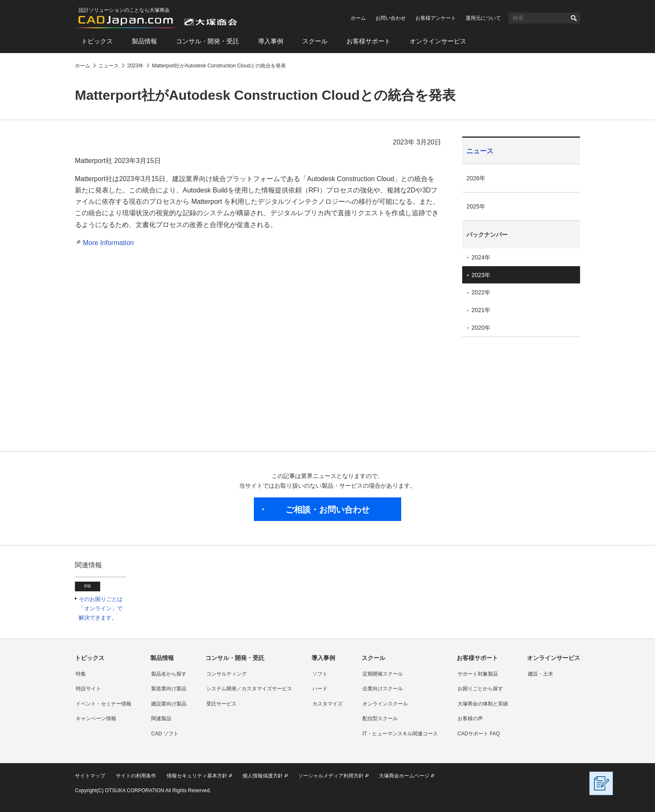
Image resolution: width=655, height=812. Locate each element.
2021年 (481, 310)
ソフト (320, 674)
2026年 (476, 178)
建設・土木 (541, 674)
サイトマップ (90, 776)
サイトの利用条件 (136, 776)
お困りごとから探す (480, 689)
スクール (315, 41)
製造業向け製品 (169, 689)
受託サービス (221, 704)
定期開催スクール (383, 674)
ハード (320, 689)
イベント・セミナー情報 (104, 704)
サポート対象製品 (478, 674)
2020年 (481, 328)
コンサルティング (226, 674)
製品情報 (144, 41)
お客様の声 (470, 719)
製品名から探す (169, 674)
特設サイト (88, 689)
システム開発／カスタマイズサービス (249, 689)
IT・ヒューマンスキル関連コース (400, 734)
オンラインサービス (438, 41)
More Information (108, 243)
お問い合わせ (391, 18)
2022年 (481, 292)
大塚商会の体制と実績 (483, 704)
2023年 (481, 275)
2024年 (481, 257)
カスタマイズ (327, 704)
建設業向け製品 (169, 704)
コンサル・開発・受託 (208, 41)
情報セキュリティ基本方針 (197, 776)
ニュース (480, 151)
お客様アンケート (436, 18)
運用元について (483, 18)
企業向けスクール (383, 689)
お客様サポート (369, 41)
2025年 (476, 206)
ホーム (358, 18)
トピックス (97, 41)
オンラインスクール (385, 704)
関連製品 (161, 719)
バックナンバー (487, 235)
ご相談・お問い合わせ (327, 510)
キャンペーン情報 (96, 719)
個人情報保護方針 (263, 776)
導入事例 (271, 41)
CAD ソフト (165, 734)
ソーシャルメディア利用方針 (331, 776)
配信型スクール (380, 719)
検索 (574, 18)
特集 (81, 674)
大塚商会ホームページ (404, 776)
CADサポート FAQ (479, 734)
